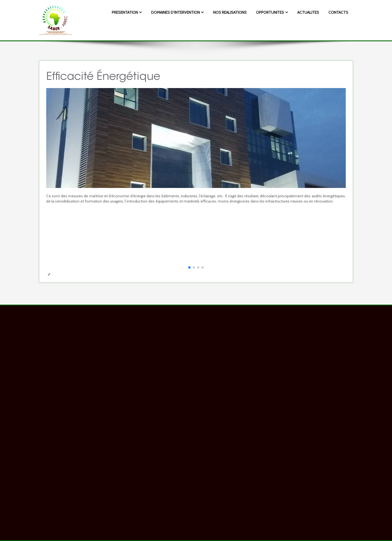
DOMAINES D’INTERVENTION (177, 12)
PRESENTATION (127, 12)
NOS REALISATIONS (230, 12)
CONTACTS (338, 12)
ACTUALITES (308, 12)
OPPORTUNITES (272, 12)
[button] (189, 267)
